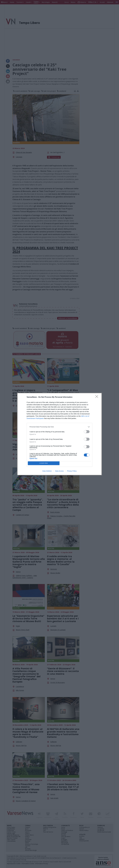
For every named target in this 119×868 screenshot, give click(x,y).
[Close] (97, 397)
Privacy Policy (72, 471)
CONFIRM (44, 463)
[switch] (87, 432)
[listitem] (59, 427)
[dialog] (59, 434)
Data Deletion (47, 471)
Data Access (59, 471)
